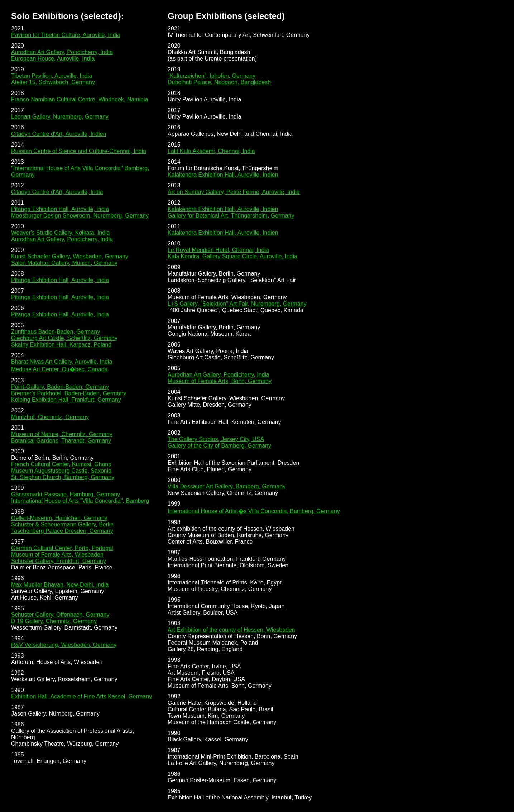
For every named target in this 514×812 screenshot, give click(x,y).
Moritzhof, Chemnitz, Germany (50, 417)
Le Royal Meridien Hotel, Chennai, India (218, 250)
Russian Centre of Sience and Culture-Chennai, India (79, 151)
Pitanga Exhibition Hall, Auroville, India (60, 209)
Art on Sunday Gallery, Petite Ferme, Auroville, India (234, 192)
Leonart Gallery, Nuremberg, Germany (60, 117)
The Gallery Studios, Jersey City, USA (216, 439)
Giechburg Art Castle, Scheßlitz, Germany (64, 338)
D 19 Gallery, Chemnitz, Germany (54, 621)
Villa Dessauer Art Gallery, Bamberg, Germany (227, 486)
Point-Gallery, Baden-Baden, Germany (60, 387)
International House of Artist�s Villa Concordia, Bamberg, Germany (254, 511)
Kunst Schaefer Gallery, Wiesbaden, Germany (70, 256)
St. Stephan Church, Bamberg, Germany (63, 477)
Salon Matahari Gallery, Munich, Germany (64, 263)
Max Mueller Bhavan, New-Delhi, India (60, 585)
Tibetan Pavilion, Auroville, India (52, 76)
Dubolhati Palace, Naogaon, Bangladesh (219, 82)
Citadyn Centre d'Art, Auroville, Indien (59, 134)
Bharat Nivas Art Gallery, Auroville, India (62, 362)
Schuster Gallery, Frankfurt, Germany (59, 561)
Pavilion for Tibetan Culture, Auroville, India (66, 35)
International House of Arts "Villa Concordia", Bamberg (80, 501)
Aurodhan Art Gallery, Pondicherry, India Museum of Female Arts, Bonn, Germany (220, 378)
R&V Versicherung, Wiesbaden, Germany (64, 645)
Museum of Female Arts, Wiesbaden (57, 555)
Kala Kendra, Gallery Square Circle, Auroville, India (232, 256)
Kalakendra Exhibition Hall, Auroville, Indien (223, 175)
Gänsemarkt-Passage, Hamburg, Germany (66, 494)
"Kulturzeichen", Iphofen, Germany (212, 76)
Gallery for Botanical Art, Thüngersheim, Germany (231, 216)
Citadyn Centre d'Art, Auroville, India (57, 192)
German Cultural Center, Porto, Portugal (62, 548)
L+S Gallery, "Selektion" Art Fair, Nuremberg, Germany (237, 304)
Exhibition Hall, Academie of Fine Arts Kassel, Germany (81, 696)
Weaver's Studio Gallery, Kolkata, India (60, 233)
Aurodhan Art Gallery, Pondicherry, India (62, 52)
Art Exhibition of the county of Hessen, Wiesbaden (231, 630)
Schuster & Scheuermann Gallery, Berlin (62, 524)
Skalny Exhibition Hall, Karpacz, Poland (61, 345)
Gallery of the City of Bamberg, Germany (219, 446)
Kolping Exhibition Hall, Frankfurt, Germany (66, 400)
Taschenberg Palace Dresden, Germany (62, 531)
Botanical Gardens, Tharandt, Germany (61, 441)
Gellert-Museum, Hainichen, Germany (59, 518)
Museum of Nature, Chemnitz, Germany (62, 434)
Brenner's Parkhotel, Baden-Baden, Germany (69, 393)
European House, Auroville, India (53, 59)
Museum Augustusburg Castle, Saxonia (61, 471)
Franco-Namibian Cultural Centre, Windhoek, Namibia (80, 99)
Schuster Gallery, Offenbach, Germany (60, 615)
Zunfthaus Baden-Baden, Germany (56, 332)
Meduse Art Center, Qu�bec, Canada (59, 369)
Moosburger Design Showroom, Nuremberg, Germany (80, 216)
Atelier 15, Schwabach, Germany (53, 82)
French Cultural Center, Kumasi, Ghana (61, 464)
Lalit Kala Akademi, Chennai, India (211, 151)
